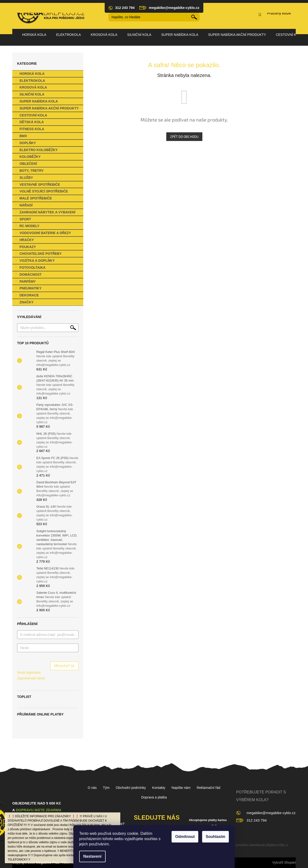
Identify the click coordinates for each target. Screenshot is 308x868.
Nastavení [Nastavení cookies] (92, 856)
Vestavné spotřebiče (37, 185)
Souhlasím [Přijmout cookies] (215, 837)
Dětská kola (29, 123)
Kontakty (159, 788)
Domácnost (28, 275)
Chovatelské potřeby (38, 254)
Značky (26, 302)
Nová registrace (29, 672)
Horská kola (30, 74)
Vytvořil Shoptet (284, 862)
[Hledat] (154, 17)
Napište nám (181, 788)
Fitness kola (32, 129)
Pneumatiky (28, 289)
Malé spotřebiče (33, 199)
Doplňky (25, 144)
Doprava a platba (154, 797)
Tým (106, 788)
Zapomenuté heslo (31, 678)
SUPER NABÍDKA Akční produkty (47, 109)
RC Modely (27, 227)
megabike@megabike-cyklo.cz (271, 813)
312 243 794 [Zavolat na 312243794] (257, 820)
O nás (92, 788)
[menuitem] (34, 35)
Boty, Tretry (29, 171)
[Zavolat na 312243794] (124, 8)
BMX (24, 136)
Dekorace (27, 296)
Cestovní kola (31, 116)
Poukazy (28, 247)
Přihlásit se (64, 666)
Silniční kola (29, 95)
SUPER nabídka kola (39, 101)
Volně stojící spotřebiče (41, 192)
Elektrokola (30, 81)
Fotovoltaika (30, 268)
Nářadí (24, 206)
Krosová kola (31, 88)
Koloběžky (31, 157)
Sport (23, 220)
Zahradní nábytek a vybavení (45, 213)
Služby (24, 178)
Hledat (194, 17)
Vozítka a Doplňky (35, 261)
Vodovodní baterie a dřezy (43, 233)
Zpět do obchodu (184, 137)
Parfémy (25, 282)
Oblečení (26, 164)
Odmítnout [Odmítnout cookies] (185, 837)
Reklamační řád (208, 788)
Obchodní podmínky (131, 788)
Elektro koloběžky (39, 150)
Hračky (24, 240)
